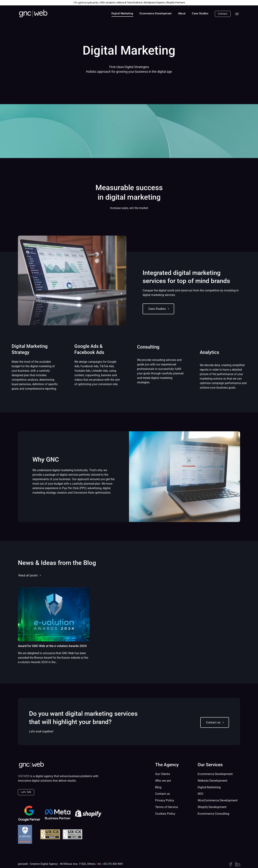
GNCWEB (24, 776)
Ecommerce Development (156, 13)
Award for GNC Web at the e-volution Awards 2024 (52, 646)
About (182, 13)
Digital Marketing (122, 13)
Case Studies (200, 13)
